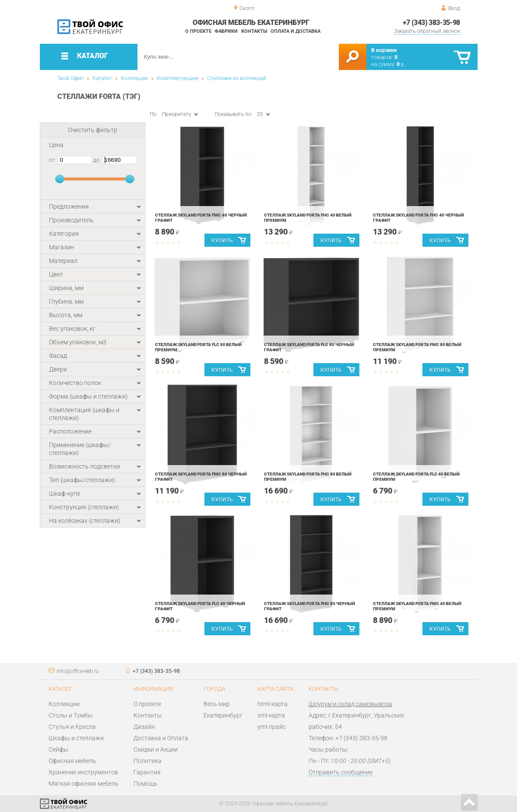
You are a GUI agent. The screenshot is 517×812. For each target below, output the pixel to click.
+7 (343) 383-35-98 (431, 23)
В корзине (384, 50)
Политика (148, 761)
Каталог (102, 78)
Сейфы (58, 749)
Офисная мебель (72, 761)
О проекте (198, 31)
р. (401, 64)
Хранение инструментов (83, 772)
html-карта (273, 704)
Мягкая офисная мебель (84, 784)
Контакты (254, 31)
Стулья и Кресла (72, 727)
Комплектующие (178, 78)
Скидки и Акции (156, 749)
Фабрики (226, 31)
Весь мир (217, 704)
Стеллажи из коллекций (237, 78)
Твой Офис (70, 78)
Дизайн (144, 727)
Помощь (146, 784)
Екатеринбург (223, 715)
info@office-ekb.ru (78, 671)
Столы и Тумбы (71, 715)
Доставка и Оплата (161, 738)
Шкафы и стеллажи (76, 738)
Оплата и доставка (295, 31)
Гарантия (147, 772)
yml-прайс (272, 727)
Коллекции (134, 78)
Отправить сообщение (341, 772)
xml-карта (271, 715)
